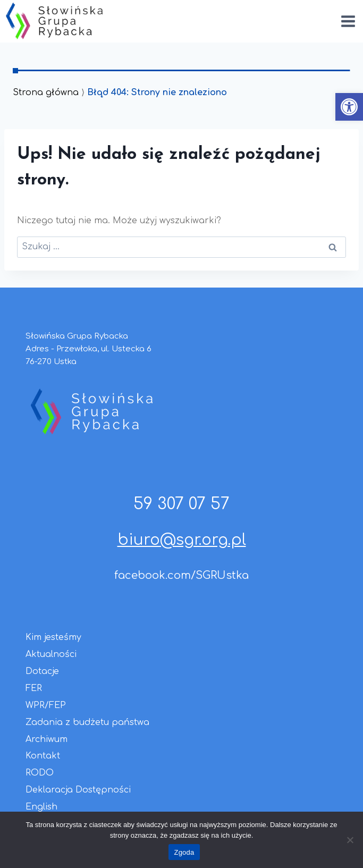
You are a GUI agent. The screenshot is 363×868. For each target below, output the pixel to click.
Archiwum (47, 739)
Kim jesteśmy (53, 637)
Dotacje (42, 671)
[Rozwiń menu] (348, 21)
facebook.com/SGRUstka (181, 575)
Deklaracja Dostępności (78, 790)
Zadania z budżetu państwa (87, 722)
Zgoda (184, 852)
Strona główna (46, 92)
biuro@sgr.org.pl (182, 540)
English (41, 807)
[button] (349, 107)
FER (34, 688)
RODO (40, 773)
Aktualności (51, 654)
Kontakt (43, 756)
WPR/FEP (46, 705)
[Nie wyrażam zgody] (350, 840)
